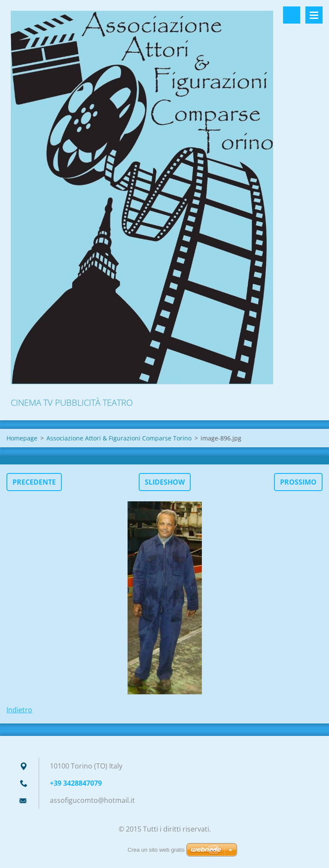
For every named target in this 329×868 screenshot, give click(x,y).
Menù (314, 15)
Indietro (19, 710)
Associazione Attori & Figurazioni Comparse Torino (119, 438)
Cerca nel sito (292, 15)
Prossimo (298, 482)
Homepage (22, 438)
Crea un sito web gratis (156, 850)
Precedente (34, 482)
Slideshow (165, 482)
